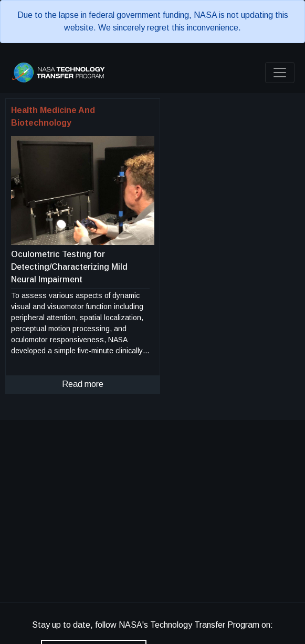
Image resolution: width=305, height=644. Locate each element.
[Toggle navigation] (280, 73)
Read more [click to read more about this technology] (83, 384)
